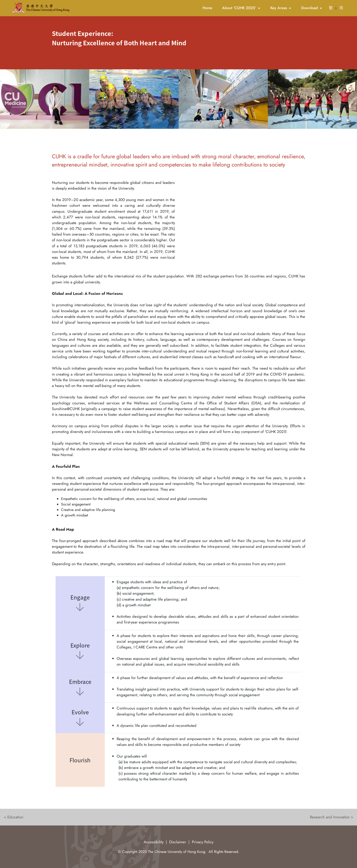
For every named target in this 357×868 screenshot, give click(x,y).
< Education (13, 817)
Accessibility (154, 842)
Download (310, 8)
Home (207, 8)
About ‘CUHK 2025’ (239, 8)
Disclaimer (178, 842)
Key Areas (279, 8)
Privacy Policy (203, 842)
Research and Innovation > (332, 817)
